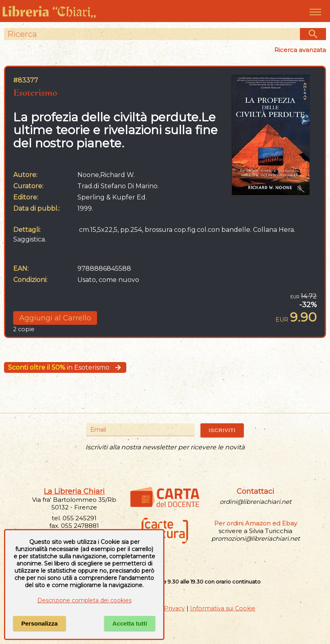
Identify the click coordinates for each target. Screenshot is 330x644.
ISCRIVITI (222, 430)
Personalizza (39, 623)
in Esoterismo (65, 367)
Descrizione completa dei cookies (84, 600)
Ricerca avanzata (300, 50)
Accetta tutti (130, 623)
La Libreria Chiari (74, 491)
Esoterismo (35, 92)
